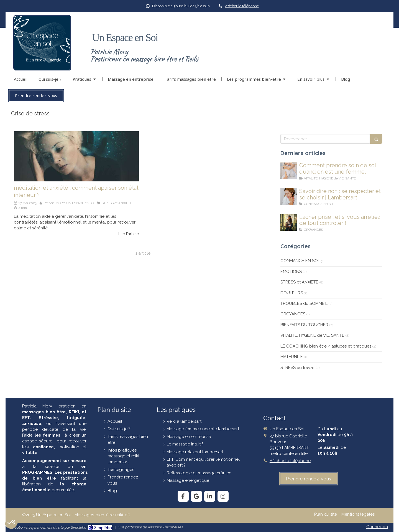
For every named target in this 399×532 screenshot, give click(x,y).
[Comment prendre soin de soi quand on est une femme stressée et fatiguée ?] (289, 171)
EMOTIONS (291, 272)
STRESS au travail (298, 368)
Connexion (377, 527)
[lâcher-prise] (289, 222)
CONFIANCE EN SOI (300, 261)
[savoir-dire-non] (289, 197)
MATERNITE (292, 357)
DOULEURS (292, 293)
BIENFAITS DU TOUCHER (304, 325)
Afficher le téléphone (242, 6)
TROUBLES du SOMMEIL (304, 303)
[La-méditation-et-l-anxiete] (76, 156)
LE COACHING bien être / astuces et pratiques (326, 346)
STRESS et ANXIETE (299, 282)
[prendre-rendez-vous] (309, 479)
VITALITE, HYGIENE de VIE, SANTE (312, 335)
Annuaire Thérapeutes (165, 527)
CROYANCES (293, 314)
